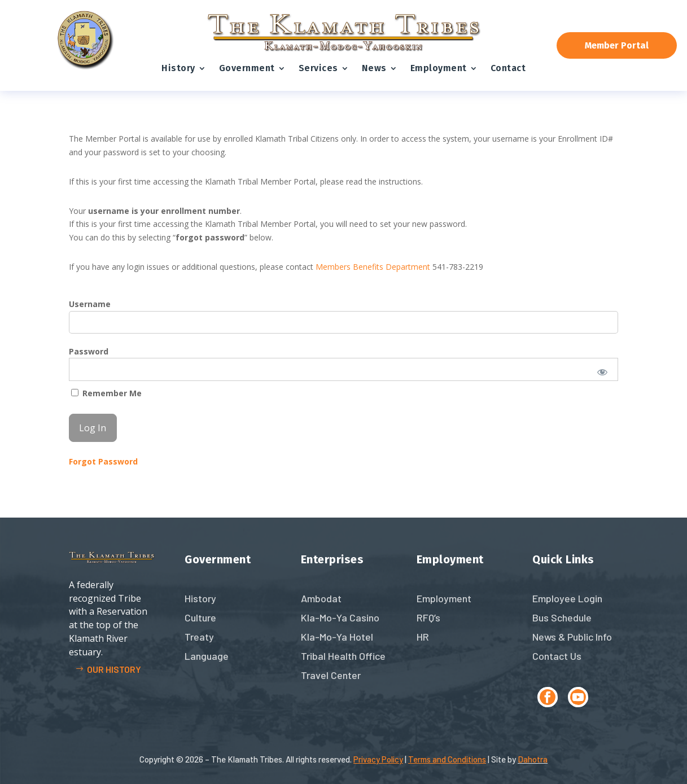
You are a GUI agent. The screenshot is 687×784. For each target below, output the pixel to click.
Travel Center (331, 675)
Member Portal (617, 45)
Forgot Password (103, 461)
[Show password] (602, 372)
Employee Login (567, 598)
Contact (508, 68)
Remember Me (106, 393)
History (178, 68)
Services (318, 68)
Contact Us (557, 656)
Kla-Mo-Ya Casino (340, 617)
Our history (114, 669)
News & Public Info (572, 637)
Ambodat (321, 598)
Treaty (199, 637)
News (374, 68)
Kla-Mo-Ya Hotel (337, 637)
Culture (200, 617)
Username (90, 304)
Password (89, 351)
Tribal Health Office (343, 656)
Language (207, 656)
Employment (439, 68)
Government (247, 68)
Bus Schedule (562, 617)
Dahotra (533, 759)
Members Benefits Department (373, 267)
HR (423, 637)
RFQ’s (428, 617)
